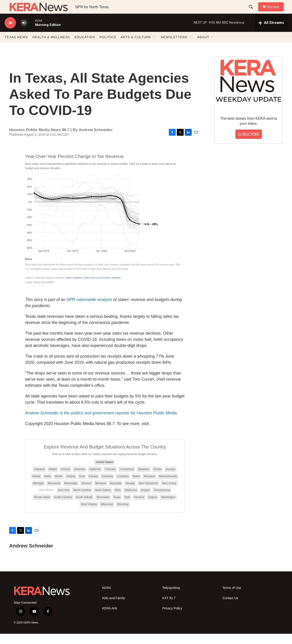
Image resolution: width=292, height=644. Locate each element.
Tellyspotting (171, 598)
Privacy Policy (172, 619)
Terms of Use (232, 598)
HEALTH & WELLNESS (51, 47)
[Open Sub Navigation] (154, 47)
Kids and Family (114, 608)
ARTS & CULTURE (136, 47)
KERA (107, 598)
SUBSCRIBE (249, 144)
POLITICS (108, 47)
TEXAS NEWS (16, 47)
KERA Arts (110, 619)
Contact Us (230, 608)
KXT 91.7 (169, 608)
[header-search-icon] (253, 12)
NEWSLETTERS (174, 47)
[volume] (24, 33)
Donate (276, 12)
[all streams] (271, 33)
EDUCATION (85, 47)
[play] (10, 33)
